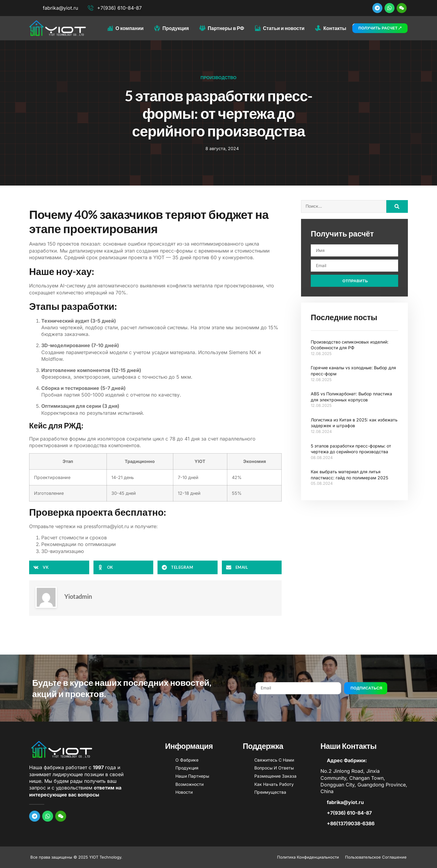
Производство (218, 77)
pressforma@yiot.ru (106, 526)
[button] (59, 567)
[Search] (397, 206)
